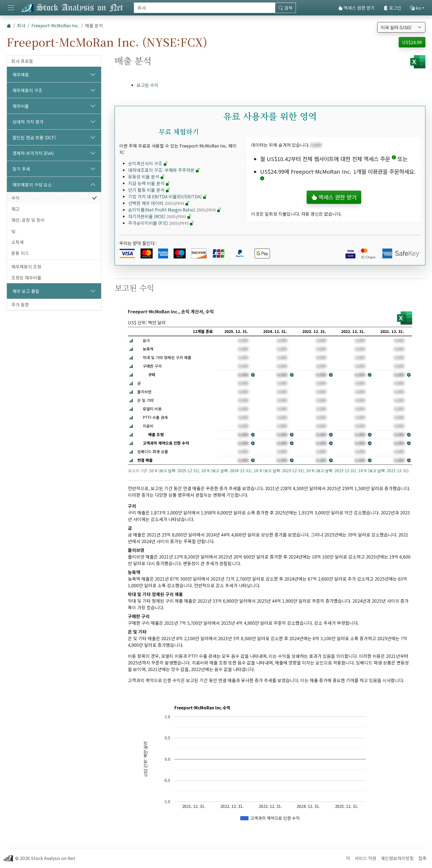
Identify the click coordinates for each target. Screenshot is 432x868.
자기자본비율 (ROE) (160, 216)
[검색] (205, 8)
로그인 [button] (392, 8)
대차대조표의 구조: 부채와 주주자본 (164, 170)
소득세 (17, 242)
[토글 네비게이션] (11, 8)
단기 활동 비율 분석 (149, 190)
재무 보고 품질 (26, 291)
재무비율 (21, 106)
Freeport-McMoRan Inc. (55, 25)
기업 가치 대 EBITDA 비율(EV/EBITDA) (168, 196)
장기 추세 (21, 169)
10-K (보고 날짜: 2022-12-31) (331, 471)
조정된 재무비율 (26, 277)
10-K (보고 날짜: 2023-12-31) (279, 471)
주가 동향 (20, 305)
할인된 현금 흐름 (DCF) (34, 137)
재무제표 (21, 74)
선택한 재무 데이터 (159, 203)
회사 (21, 25)
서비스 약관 (365, 858)
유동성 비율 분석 (146, 177)
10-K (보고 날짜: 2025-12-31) (174, 471)
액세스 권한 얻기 (356, 8)
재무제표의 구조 (27, 90)
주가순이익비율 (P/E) (161, 223)
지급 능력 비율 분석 (149, 183)
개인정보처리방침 (397, 858)
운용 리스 (20, 253)
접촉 (422, 858)
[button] (394, 159)
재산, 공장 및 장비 (28, 220)
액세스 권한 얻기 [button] (334, 197)
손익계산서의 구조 (148, 163)
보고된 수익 (148, 85)
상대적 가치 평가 (28, 122)
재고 (15, 209)
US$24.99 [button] (412, 42)
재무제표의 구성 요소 (32, 185)
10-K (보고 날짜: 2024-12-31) (226, 471)
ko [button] (416, 8)
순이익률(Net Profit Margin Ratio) (175, 210)
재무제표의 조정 (26, 266)
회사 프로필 (22, 61)
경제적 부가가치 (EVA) (33, 153)
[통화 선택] (401, 27)
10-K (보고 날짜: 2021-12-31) (384, 471)
